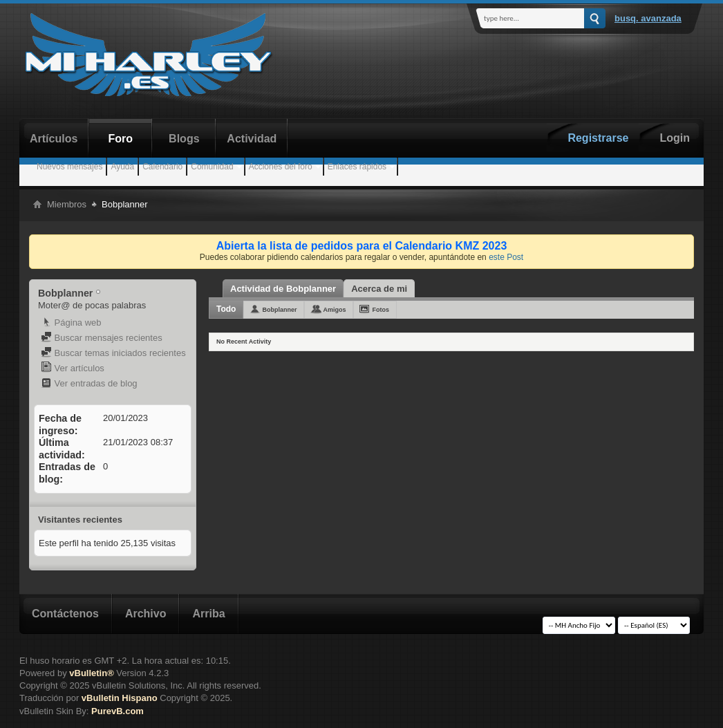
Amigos (334, 310)
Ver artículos (73, 368)
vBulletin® (91, 673)
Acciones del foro (281, 167)
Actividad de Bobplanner (283, 289)
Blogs (184, 139)
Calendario (162, 167)
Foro (121, 139)
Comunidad (212, 167)
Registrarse (598, 138)
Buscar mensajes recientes (102, 338)
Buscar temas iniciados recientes (113, 353)
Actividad (252, 139)
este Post (506, 257)
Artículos (54, 139)
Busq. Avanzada (648, 18)
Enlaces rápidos (357, 167)
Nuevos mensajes (69, 167)
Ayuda (122, 167)
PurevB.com (118, 711)
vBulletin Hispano (120, 698)
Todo (226, 309)
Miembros (67, 204)
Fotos (381, 310)
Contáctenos (65, 614)
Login (675, 138)
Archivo (146, 614)
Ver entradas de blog (89, 383)
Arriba (208, 614)
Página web (71, 323)
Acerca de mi (379, 289)
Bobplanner (279, 310)
